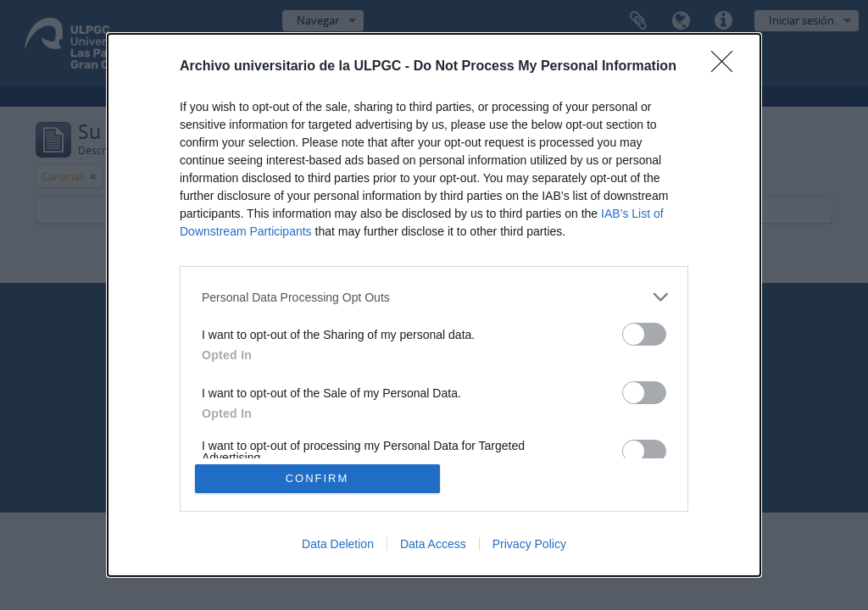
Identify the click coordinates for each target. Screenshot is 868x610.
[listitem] (434, 297)
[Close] (727, 67)
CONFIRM (317, 478)
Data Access (433, 544)
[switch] (644, 334)
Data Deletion (338, 544)
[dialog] (434, 305)
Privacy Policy (529, 544)
